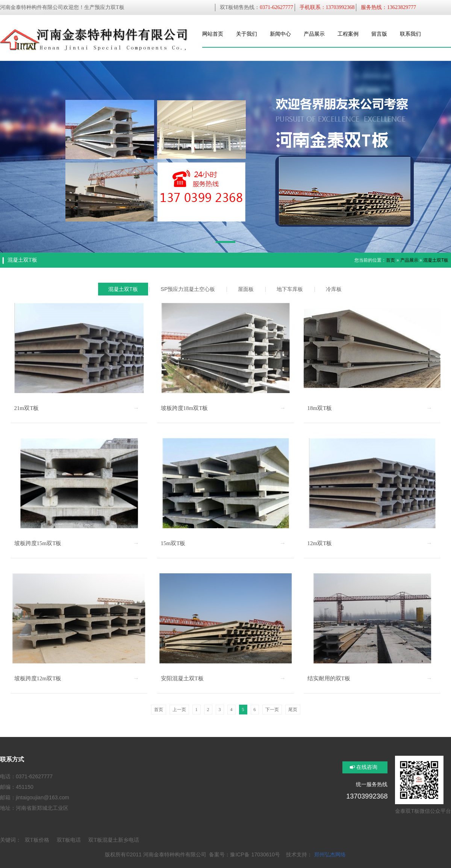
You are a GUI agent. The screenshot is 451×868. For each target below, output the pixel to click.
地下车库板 (290, 289)
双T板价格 (37, 840)
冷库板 (334, 289)
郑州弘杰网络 (330, 854)
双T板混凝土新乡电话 (114, 840)
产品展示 (409, 260)
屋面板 (246, 289)
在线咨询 (367, 767)
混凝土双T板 (436, 260)
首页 (390, 260)
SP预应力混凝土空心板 (188, 289)
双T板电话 (69, 840)
